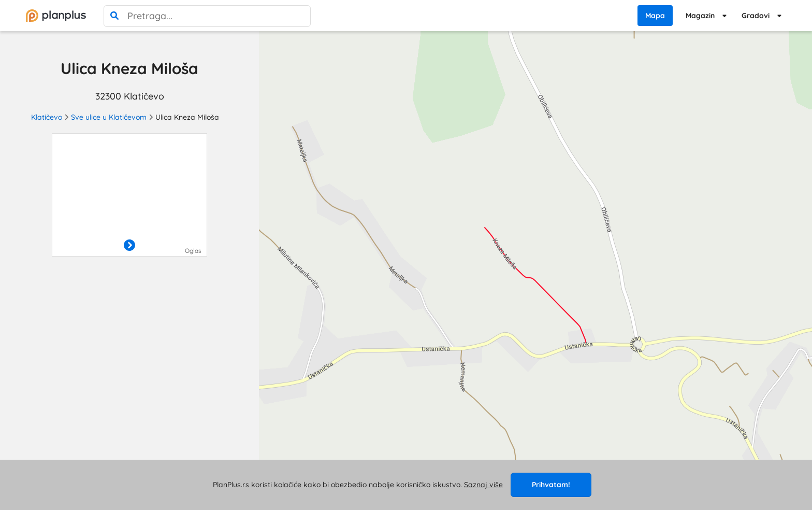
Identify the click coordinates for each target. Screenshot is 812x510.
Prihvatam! (551, 485)
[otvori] (129, 246)
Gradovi (756, 16)
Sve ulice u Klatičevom (109, 117)
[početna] (56, 16)
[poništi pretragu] (300, 16)
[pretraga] (114, 16)
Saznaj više (483, 485)
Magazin (700, 16)
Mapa (655, 16)
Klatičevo (47, 117)
